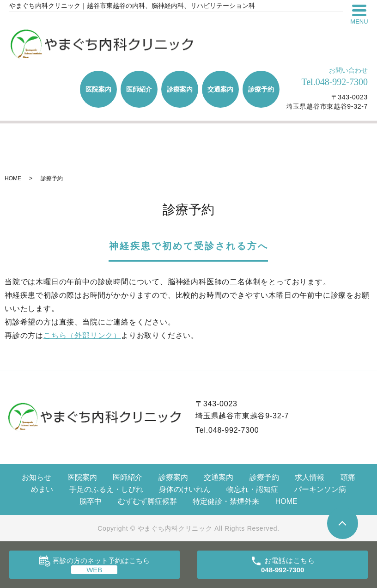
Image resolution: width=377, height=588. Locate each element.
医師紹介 (139, 89)
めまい (42, 489)
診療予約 (261, 89)
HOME (13, 178)
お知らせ (36, 477)
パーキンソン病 (320, 489)
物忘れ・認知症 (252, 489)
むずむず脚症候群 (147, 501)
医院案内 (98, 89)
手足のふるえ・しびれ (106, 489)
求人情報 (310, 477)
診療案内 (180, 89)
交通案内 (220, 89)
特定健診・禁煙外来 (226, 501)
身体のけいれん (185, 489)
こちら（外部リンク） (82, 335)
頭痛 (348, 477)
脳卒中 (91, 501)
